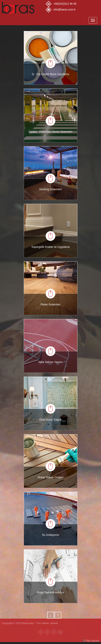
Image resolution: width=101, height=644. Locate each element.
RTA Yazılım (90, 640)
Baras (24, 8)
